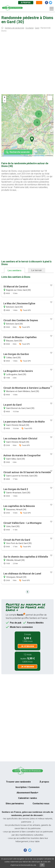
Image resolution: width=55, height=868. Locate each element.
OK (42, 865)
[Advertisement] (28, 64)
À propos (26, 3)
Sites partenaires (15, 804)
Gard (37, 28)
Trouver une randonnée (18, 782)
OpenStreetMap (39, 155)
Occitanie (29, 28)
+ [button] (5, 97)
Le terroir (37, 270)
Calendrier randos (28, 798)
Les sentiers (15, 270)
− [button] (5, 101)
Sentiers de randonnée (14, 28)
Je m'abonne (28, 646)
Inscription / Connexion (28, 787)
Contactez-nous (41, 804)
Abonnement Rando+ (28, 793)
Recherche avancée (20, 152)
